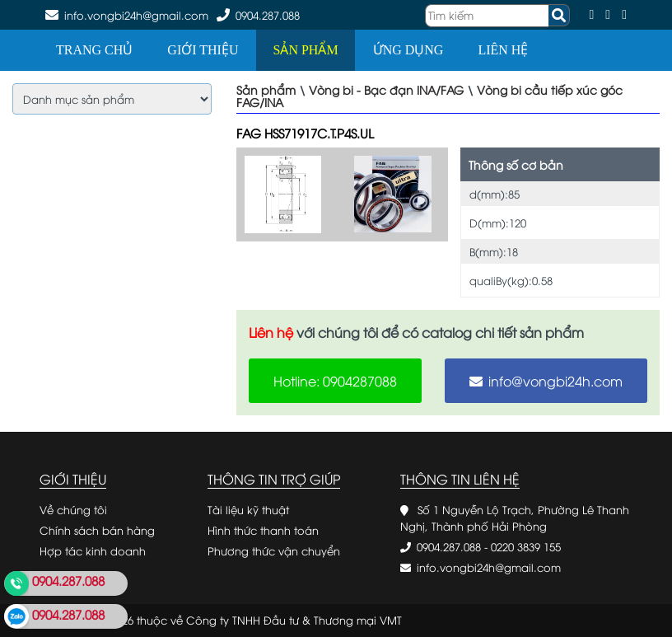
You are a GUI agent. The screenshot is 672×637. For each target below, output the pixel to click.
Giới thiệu (203, 50)
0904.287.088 (268, 15)
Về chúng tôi (73, 509)
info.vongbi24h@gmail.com (489, 567)
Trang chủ (94, 50)
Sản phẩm (305, 50)
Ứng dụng (408, 50)
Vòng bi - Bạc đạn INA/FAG (386, 89)
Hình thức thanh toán (263, 530)
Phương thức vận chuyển (274, 550)
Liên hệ (503, 50)
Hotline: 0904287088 (335, 381)
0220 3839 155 (526, 546)
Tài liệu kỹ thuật (248, 509)
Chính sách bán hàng (97, 530)
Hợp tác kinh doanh (93, 550)
